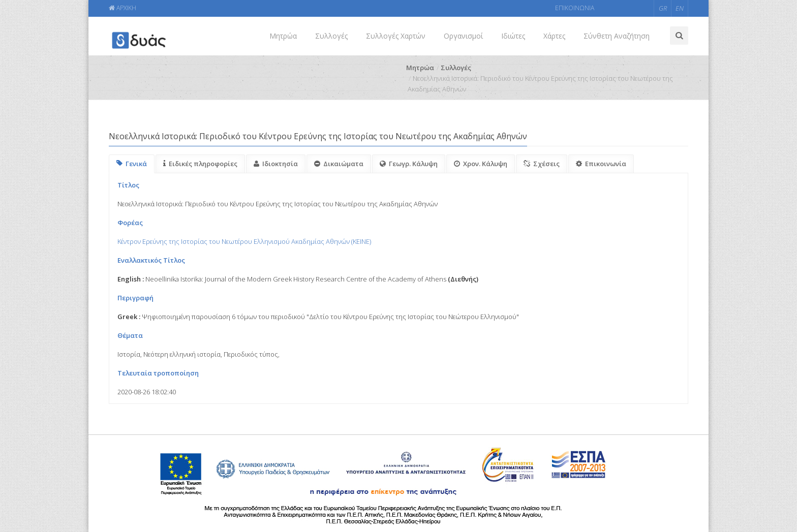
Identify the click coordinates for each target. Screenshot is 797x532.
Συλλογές (331, 36)
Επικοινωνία (601, 164)
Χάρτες (554, 36)
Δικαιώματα (339, 164)
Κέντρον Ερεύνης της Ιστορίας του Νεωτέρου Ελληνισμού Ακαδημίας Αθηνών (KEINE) (244, 241)
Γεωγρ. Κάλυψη (409, 164)
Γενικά (132, 164)
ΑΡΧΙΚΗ (122, 8)
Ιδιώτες (513, 36)
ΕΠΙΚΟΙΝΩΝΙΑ (575, 8)
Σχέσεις (542, 164)
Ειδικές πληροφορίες (200, 164)
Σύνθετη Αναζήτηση (617, 36)
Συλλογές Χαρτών (396, 36)
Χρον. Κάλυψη (481, 164)
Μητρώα (283, 36)
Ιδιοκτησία (276, 164)
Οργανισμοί (463, 36)
